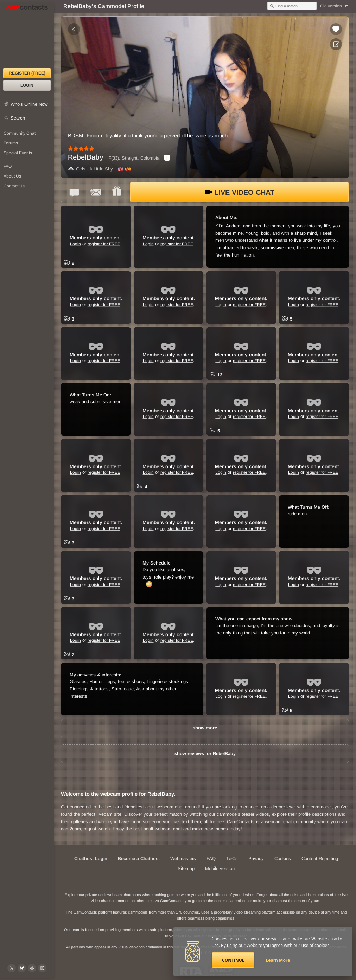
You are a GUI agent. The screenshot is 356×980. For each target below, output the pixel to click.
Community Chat (20, 133)
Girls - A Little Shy (90, 169)
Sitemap (186, 868)
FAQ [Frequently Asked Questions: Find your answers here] (8, 166)
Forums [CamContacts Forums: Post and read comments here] (11, 143)
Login (27, 85)
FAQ (211, 859)
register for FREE (104, 244)
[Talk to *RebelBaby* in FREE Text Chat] (75, 192)
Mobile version (220, 868)
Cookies (283, 859)
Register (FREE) (27, 73)
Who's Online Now (29, 104)
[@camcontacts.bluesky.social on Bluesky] (22, 968)
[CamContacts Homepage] (27, 35)
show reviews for (205, 753)
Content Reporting (320, 859)
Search (18, 118)
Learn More (278, 960)
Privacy (256, 859)
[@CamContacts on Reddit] (32, 968)
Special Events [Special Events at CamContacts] (18, 153)
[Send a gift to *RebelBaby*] (117, 192)
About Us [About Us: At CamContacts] (12, 176)
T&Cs (232, 859)
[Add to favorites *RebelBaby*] (336, 29)
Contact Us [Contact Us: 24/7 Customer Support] (14, 186)
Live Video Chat (240, 192)
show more (205, 728)
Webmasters (183, 859)
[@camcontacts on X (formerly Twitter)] (12, 968)
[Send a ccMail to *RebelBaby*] (96, 192)
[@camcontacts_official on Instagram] (42, 968)
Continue (233, 960)
